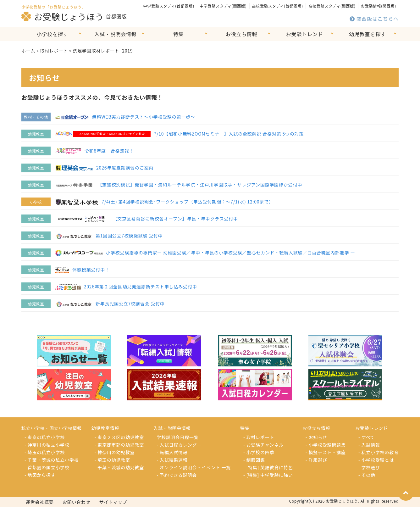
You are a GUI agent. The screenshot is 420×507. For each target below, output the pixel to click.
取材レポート (54, 51)
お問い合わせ (77, 502)
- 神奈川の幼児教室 (115, 452)
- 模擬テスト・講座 (326, 452)
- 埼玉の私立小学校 (45, 452)
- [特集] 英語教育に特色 (268, 467)
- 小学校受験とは (376, 460)
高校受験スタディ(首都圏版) (278, 6)
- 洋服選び (316, 460)
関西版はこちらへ (374, 19)
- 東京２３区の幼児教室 (119, 437)
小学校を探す (53, 34)
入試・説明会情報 (115, 34)
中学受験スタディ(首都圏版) (169, 6)
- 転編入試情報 (172, 452)
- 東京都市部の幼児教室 (119, 445)
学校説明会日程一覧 (177, 437)
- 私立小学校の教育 (379, 452)
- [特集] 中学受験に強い (268, 475)
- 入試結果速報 (172, 460)
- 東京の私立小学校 (45, 437)
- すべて (367, 437)
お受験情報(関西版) (379, 6)
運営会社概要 (40, 502)
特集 (179, 34)
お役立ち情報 (242, 34)
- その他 (367, 475)
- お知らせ (316, 437)
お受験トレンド (305, 34)
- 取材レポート (259, 437)
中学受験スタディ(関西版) (223, 6)
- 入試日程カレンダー (179, 445)
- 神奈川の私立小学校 (47, 445)
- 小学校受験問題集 (326, 445)
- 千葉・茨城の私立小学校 (52, 460)
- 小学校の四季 (259, 452)
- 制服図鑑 (254, 460)
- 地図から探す (40, 475)
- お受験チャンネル (263, 445)
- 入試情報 (369, 445)
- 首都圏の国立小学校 (47, 467)
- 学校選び (369, 467)
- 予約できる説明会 (177, 475)
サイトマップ (113, 502)
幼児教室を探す (367, 34)
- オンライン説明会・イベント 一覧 (194, 467)
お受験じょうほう (63, 16)
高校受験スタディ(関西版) (332, 6)
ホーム (28, 51)
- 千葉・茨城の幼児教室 (119, 467)
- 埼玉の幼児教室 (112, 460)
